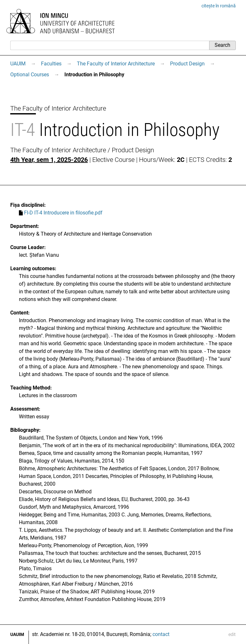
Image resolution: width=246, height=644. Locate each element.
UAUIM (18, 64)
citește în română (219, 6)
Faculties (51, 64)
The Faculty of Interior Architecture (116, 64)
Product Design (187, 64)
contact (161, 634)
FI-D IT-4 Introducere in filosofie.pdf (63, 213)
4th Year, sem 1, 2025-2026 (49, 160)
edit (232, 634)
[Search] (110, 45)
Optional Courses (30, 75)
